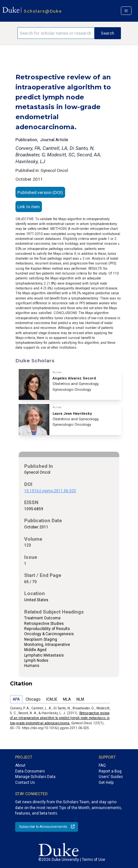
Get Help (106, 783)
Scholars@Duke (43, 11)
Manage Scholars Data (35, 777)
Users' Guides (111, 777)
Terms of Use (94, 860)
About (20, 765)
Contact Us (25, 783)
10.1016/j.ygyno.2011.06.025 (50, 491)
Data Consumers (30, 771)
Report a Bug (110, 771)
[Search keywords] (56, 33)
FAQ (102, 765)
